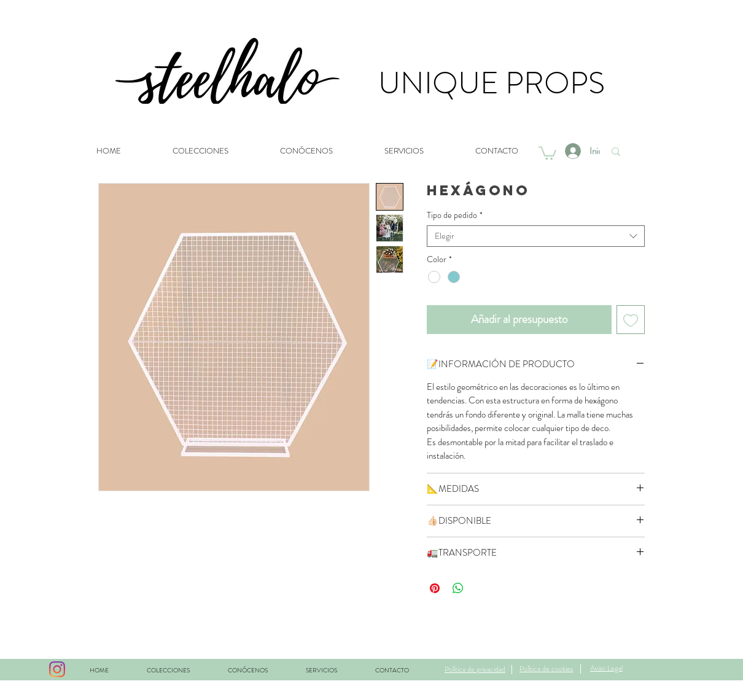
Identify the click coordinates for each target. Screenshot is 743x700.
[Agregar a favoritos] (631, 320)
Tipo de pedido (455, 215)
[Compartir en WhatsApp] (458, 588)
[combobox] (536, 236)
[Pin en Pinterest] (435, 588)
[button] (547, 152)
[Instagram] (57, 669)
